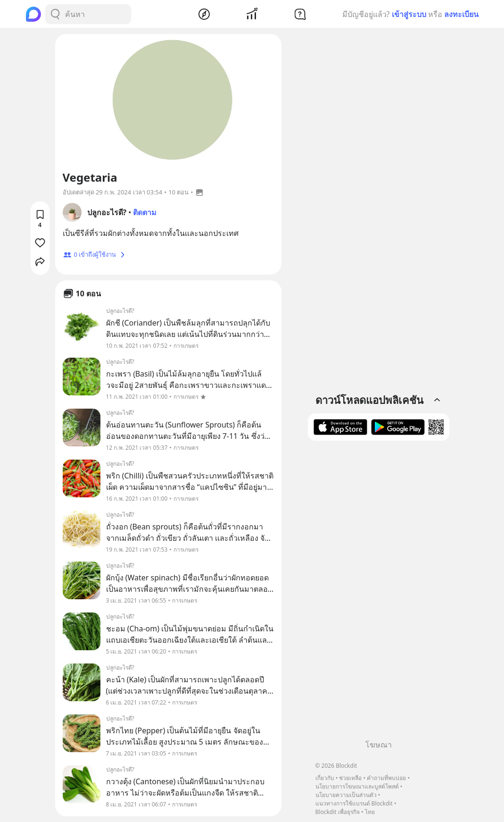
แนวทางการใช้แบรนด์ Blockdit (354, 803)
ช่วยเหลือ (350, 778)
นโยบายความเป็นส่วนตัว (346, 795)
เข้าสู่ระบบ (409, 14)
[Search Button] (55, 14)
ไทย (370, 812)
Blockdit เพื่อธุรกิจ (338, 812)
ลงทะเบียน (461, 14)
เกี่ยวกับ (325, 778)
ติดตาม (145, 212)
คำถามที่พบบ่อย (386, 778)
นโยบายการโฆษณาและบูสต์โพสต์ (357, 786)
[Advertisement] (379, 594)
